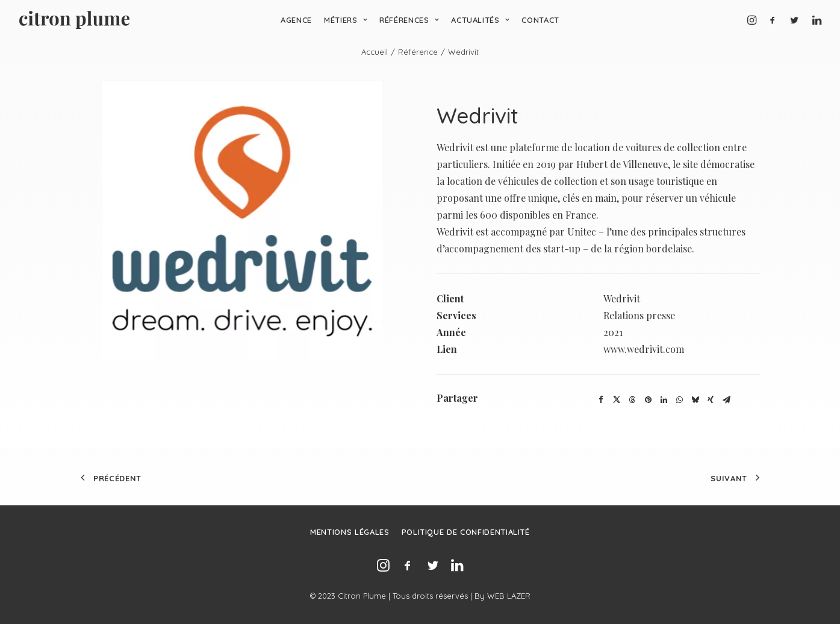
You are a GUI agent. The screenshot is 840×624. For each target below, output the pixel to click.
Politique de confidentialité (466, 532)
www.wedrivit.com (644, 349)
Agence (296, 20)
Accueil (375, 52)
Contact (540, 20)
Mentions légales (350, 532)
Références (409, 20)
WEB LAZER (509, 596)
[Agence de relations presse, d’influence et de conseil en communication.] (74, 20)
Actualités (480, 20)
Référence (418, 52)
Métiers (346, 20)
